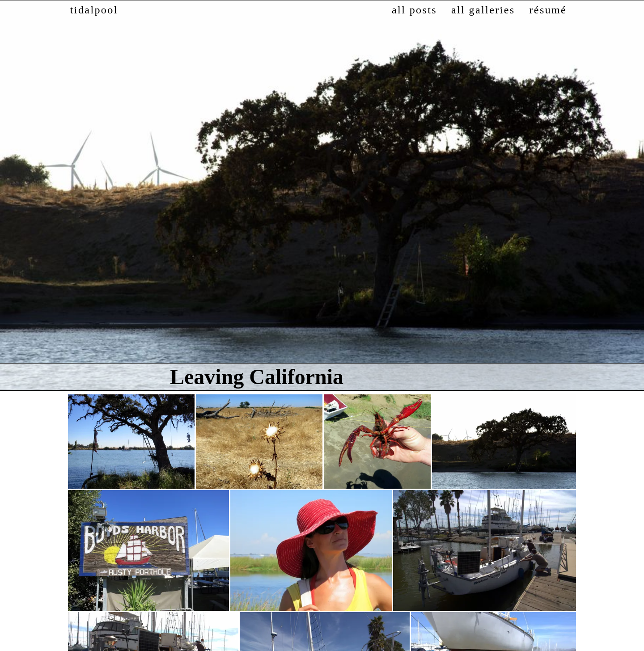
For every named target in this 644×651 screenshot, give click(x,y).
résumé (548, 10)
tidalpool (94, 10)
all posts (414, 10)
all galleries (483, 10)
